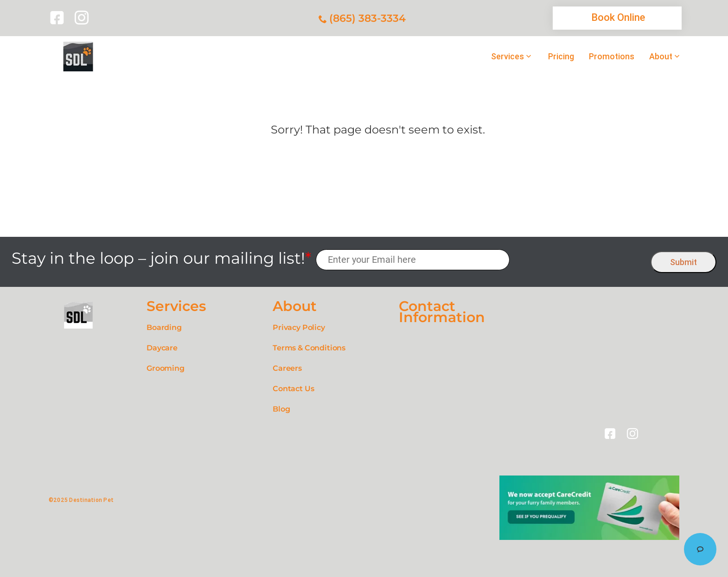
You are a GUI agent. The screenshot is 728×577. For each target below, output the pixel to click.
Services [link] (508, 57)
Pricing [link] (561, 57)
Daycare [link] (162, 348)
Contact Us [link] (293, 389)
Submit (683, 262)
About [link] (661, 57)
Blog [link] (281, 409)
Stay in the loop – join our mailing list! (161, 258)
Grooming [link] (166, 368)
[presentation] (580, 260)
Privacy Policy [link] (299, 327)
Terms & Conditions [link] (309, 348)
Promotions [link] (612, 57)
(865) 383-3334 (367, 18)
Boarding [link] (164, 327)
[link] (59, 18)
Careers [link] (287, 368)
